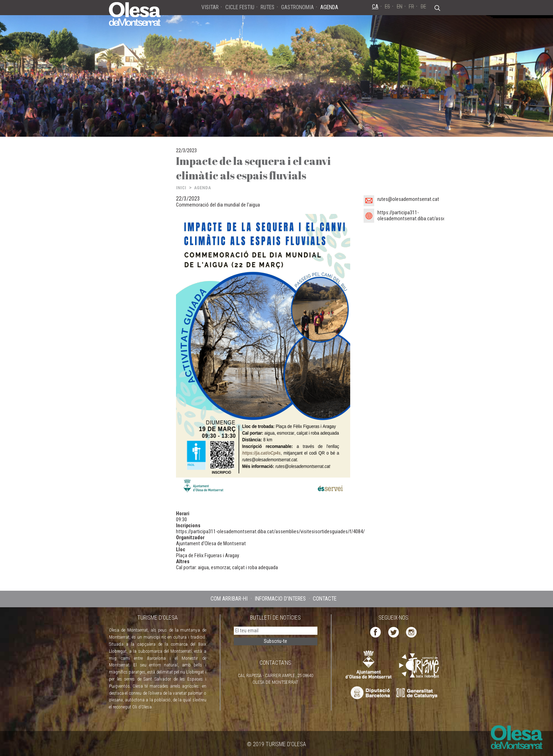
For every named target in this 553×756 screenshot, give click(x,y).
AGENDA (202, 188)
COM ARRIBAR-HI (229, 599)
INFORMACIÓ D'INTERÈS (280, 599)
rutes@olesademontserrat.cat (408, 199)
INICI (181, 188)
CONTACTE (325, 599)
